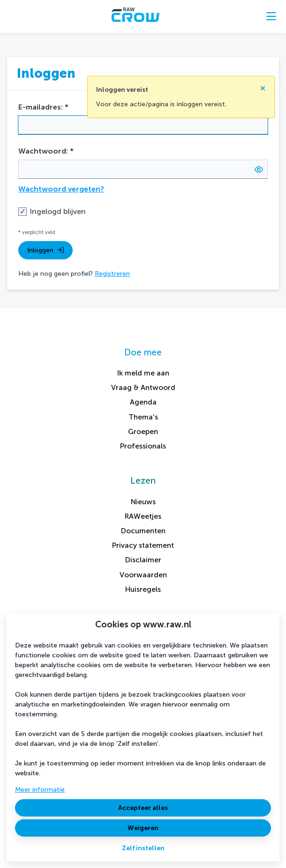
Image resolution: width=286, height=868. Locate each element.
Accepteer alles (143, 808)
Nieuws (143, 502)
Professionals (143, 446)
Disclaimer (143, 560)
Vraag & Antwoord (143, 387)
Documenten (143, 531)
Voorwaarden (143, 575)
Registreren (112, 274)
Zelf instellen (143, 848)
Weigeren (143, 828)
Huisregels (143, 589)
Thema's (143, 417)
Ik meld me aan (143, 373)
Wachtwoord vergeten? (61, 189)
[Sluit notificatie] (263, 85)
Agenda (143, 402)
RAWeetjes (143, 516)
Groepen (143, 431)
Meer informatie (40, 790)
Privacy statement (143, 545)
